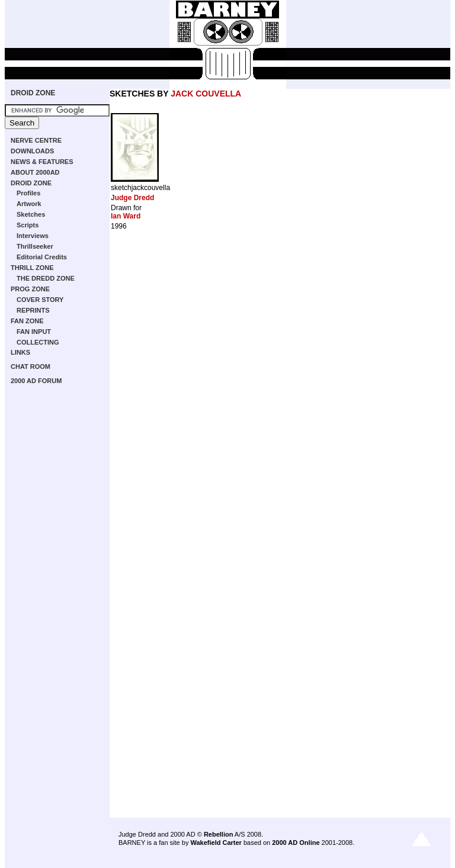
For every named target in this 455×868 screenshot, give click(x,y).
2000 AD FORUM (36, 381)
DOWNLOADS (32, 151)
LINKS (20, 352)
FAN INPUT (34, 332)
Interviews (33, 236)
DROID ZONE (33, 93)
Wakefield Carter (216, 843)
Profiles (28, 193)
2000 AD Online (296, 843)
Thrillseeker (35, 246)
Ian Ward (126, 216)
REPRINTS (33, 310)
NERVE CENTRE (36, 140)
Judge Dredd (132, 198)
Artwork (29, 204)
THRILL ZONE (32, 268)
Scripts (28, 225)
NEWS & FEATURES (42, 162)
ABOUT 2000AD (35, 172)
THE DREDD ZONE (46, 278)
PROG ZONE (30, 289)
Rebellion (219, 834)
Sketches (31, 214)
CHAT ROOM (31, 367)
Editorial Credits (42, 257)
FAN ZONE (27, 321)
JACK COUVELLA (206, 94)
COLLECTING (38, 342)
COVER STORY (40, 300)
